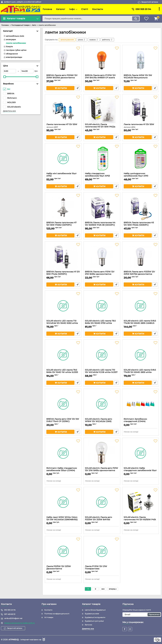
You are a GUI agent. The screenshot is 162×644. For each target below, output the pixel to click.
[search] (91, 19)
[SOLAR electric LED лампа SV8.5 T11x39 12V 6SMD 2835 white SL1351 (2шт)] (140, 355)
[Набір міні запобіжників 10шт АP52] (63, 159)
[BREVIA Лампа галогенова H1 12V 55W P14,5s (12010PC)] (63, 257)
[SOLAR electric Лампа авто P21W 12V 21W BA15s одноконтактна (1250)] (102, 453)
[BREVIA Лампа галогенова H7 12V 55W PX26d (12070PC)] (63, 208)
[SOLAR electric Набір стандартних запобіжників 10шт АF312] (140, 453)
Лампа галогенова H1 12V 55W (140, 126)
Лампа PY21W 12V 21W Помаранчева (102, 569)
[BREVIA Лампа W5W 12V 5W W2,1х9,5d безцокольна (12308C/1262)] (140, 60)
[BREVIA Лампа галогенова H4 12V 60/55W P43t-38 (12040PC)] (102, 208)
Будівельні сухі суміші (94, 621)
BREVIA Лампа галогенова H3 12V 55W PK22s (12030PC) (140, 225)
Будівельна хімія (92, 614)
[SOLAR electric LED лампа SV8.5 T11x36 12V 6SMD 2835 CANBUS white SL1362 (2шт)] (140, 306)
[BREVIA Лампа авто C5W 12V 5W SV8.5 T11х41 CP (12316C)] (63, 404)
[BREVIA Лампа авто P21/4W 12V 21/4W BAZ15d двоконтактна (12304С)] (63, 60)
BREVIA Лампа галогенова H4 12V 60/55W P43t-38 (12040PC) (102, 225)
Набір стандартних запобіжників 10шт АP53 (102, 176)
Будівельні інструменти (95, 617)
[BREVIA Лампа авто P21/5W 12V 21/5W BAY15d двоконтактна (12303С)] (140, 257)
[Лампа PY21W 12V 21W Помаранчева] (102, 551)
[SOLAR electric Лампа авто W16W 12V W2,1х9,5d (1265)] (102, 404)
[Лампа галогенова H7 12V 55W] (63, 109)
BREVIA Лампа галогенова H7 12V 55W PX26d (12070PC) (63, 225)
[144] (27, 71)
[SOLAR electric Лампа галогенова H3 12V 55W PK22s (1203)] (102, 109)
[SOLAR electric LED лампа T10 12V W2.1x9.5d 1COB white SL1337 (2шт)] (102, 355)
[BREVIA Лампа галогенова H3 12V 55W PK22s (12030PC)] (140, 208)
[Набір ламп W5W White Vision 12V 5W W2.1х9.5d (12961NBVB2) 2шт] (63, 502)
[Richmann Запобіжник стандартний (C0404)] (140, 404)
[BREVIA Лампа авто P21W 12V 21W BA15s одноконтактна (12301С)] (102, 257)
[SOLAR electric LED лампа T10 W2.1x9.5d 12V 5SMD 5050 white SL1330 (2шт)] (63, 306)
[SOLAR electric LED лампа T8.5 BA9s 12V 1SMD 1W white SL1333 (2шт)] (63, 355)
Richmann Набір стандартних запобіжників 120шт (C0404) (63, 471)
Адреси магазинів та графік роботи (20, 623)
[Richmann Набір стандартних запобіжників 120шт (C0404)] (63, 453)
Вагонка (88, 625)
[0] (9, 71)
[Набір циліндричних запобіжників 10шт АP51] (140, 159)
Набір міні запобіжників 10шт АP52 (63, 176)
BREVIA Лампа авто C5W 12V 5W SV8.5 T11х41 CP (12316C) (63, 421)
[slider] (5, 77)
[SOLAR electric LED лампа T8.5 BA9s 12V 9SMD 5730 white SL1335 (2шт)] (102, 306)
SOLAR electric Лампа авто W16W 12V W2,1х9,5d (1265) (102, 421)
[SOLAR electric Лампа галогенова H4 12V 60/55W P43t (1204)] (140, 502)
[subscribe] (142, 615)
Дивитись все (9, 111)
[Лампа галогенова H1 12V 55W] (140, 109)
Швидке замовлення (78, 88)
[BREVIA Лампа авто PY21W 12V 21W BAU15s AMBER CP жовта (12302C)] (102, 60)
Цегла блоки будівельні (95, 610)
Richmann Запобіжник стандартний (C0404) (140, 421)
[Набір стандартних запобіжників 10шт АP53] (102, 159)
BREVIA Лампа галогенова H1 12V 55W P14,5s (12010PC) (63, 274)
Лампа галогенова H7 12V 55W (63, 126)
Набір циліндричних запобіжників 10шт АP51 (140, 176)
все (103, 589)
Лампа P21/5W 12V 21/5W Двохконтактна (63, 569)
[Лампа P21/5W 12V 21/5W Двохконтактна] (63, 551)
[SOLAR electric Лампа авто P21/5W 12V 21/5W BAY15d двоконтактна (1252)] (102, 502)
